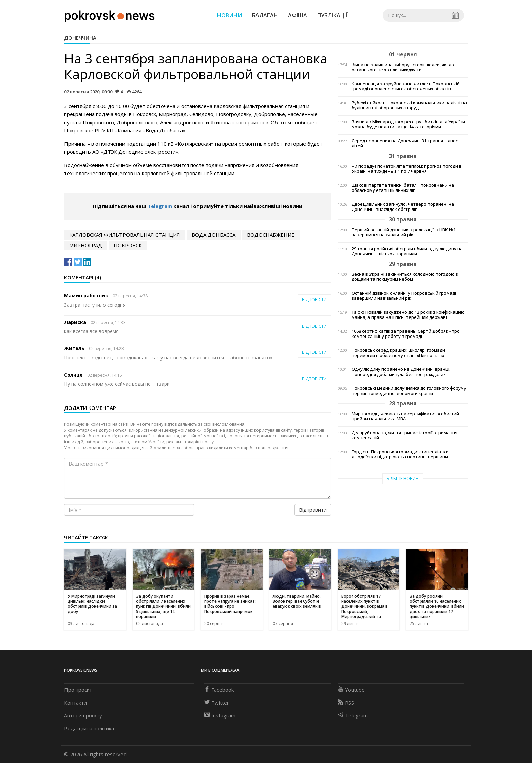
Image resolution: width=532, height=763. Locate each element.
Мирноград (86, 245)
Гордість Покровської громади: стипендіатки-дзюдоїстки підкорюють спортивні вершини (401, 454)
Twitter (217, 703)
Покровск (128, 245)
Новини (230, 15)
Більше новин (403, 479)
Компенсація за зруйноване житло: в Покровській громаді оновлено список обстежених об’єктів (406, 86)
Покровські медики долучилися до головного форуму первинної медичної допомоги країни (409, 391)
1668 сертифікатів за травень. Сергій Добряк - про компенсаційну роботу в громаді (406, 334)
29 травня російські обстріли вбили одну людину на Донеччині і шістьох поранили (407, 251)
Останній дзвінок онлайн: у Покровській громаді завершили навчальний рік (404, 296)
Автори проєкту (83, 715)
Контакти (75, 703)
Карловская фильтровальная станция (125, 235)
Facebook (219, 690)
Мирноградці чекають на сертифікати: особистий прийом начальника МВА (405, 416)
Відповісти (314, 300)
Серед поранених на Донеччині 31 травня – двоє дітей (405, 143)
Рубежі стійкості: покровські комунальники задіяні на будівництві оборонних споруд (409, 105)
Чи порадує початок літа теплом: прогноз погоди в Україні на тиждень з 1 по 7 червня (407, 169)
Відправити (313, 510)
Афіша (298, 15)
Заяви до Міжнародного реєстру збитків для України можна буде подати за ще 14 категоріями (408, 124)
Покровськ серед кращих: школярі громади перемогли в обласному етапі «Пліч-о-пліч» (398, 353)
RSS (346, 703)
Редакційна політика (89, 728)
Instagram (220, 715)
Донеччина (80, 38)
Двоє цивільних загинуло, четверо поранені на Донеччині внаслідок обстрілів (403, 207)
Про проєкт (78, 690)
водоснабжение (271, 235)
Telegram (160, 206)
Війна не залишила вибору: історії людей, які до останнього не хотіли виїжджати (403, 67)
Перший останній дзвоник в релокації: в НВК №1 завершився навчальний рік (404, 232)
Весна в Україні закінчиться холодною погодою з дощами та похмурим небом (405, 277)
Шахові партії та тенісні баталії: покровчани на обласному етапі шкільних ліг (403, 188)
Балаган (265, 15)
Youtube (351, 690)
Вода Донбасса (214, 235)
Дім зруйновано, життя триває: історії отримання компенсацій (404, 435)
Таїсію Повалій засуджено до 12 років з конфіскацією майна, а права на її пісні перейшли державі (408, 315)
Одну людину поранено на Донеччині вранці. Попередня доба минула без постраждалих (401, 372)
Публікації (332, 15)
